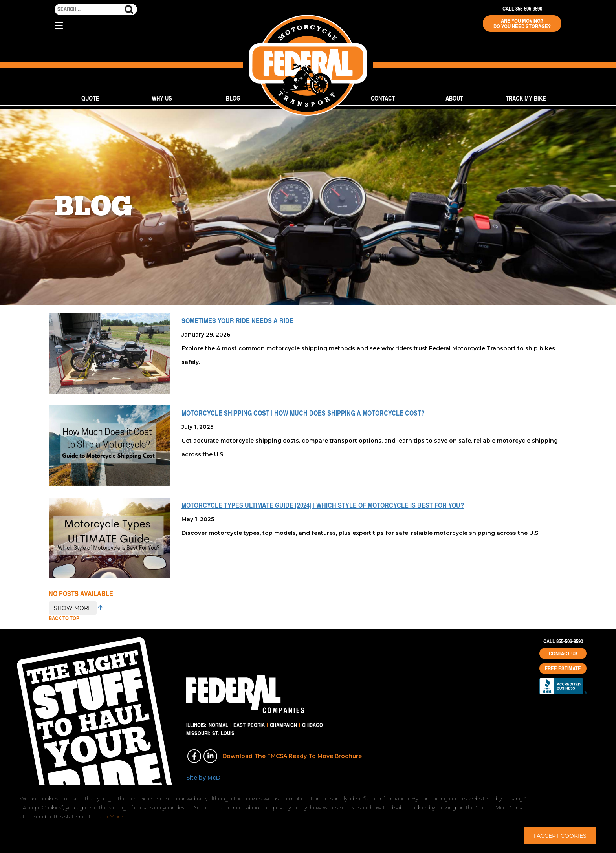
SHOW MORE (73, 608)
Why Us (162, 98)
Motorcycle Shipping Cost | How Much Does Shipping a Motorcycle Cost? (303, 413)
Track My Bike (526, 98)
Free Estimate (563, 668)
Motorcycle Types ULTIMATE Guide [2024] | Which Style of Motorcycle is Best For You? (323, 505)
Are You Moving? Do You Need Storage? (522, 24)
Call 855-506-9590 (522, 9)
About (454, 98)
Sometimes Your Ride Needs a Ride (237, 320)
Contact (383, 98)
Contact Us (563, 653)
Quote (90, 98)
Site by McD (203, 778)
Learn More (108, 816)
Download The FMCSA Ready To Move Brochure (292, 756)
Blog (233, 98)
